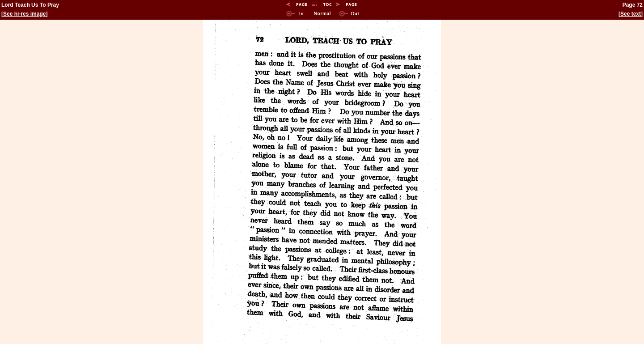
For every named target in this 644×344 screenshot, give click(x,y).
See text (631, 14)
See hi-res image (24, 14)
